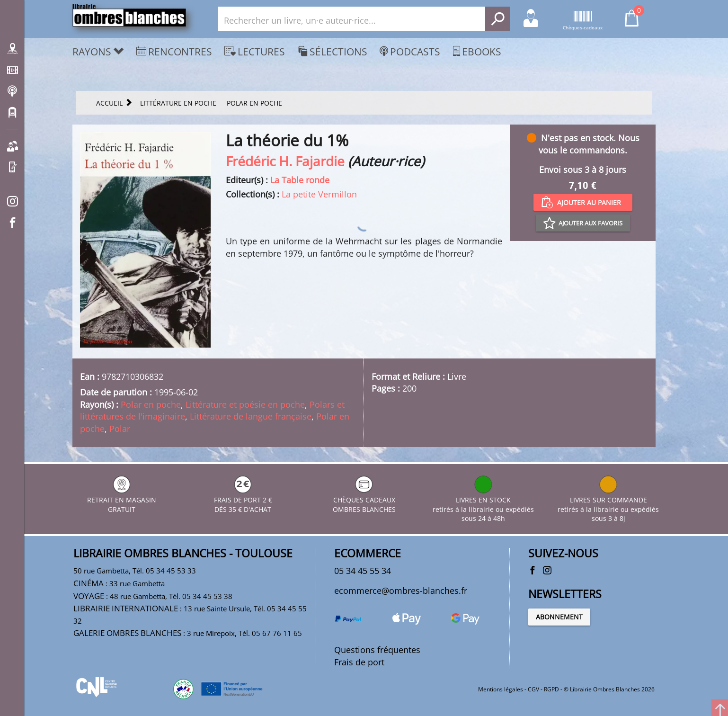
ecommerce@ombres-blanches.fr (401, 591)
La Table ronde (300, 180)
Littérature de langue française (251, 416)
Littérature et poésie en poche (245, 404)
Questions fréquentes (377, 650)
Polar (120, 429)
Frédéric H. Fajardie (285, 161)
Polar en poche (151, 404)
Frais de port (359, 662)
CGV (533, 689)
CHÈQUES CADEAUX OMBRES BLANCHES (364, 500)
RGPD (551, 689)
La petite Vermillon (319, 194)
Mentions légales (501, 689)
